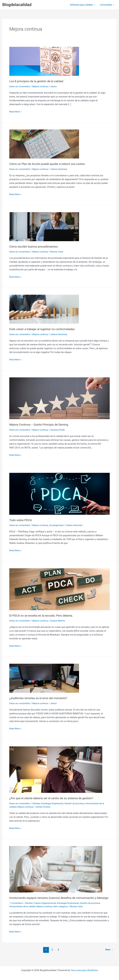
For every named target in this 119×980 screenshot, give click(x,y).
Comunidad (107, 5)
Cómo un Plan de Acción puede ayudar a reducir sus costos (49, 164)
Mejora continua (42, 86)
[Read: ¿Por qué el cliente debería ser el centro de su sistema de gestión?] (56, 769)
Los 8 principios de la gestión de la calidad (38, 81)
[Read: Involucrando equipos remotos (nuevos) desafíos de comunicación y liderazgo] (56, 869)
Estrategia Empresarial (54, 803)
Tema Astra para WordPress (84, 970)
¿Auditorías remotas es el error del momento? (40, 698)
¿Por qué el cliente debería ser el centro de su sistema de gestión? (53, 798)
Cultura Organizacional (46, 907)
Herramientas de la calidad (23, 910)
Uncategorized (59, 525)
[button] (94, 5)
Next (109, 954)
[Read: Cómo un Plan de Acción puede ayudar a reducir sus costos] (44, 144)
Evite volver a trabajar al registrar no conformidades (44, 329)
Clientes (38, 803)
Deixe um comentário (20, 86)
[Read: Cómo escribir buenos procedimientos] (44, 226)
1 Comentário (16, 907)
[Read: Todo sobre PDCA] (59, 494)
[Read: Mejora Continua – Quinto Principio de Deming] (59, 398)
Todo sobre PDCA (21, 520)
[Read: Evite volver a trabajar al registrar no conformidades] (44, 309)
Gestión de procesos (78, 803)
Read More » (16, 111)
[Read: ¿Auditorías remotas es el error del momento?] (44, 678)
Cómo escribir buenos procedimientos (35, 247)
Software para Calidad (83, 5)
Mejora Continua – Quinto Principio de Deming (40, 425)
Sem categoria (63, 910)
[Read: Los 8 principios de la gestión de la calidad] (44, 61)
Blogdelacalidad (17, 5)
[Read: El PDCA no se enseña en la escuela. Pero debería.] (59, 589)
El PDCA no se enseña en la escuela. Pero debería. (43, 616)
